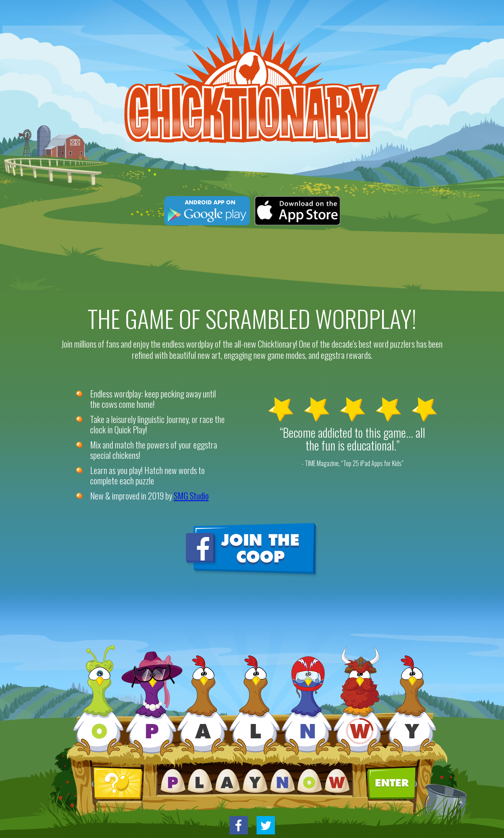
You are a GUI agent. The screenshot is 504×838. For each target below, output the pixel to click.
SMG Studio (191, 496)
